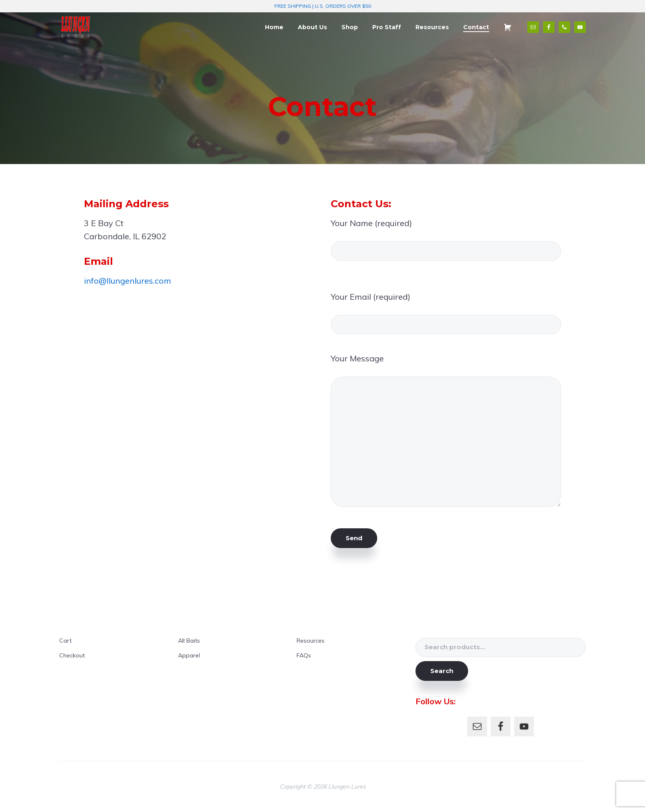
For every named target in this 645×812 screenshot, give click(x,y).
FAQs (304, 655)
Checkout (72, 655)
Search (442, 671)
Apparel (189, 655)
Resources (311, 641)
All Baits (189, 641)
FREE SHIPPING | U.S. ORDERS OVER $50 (323, 6)
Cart (65, 641)
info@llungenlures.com (128, 281)
